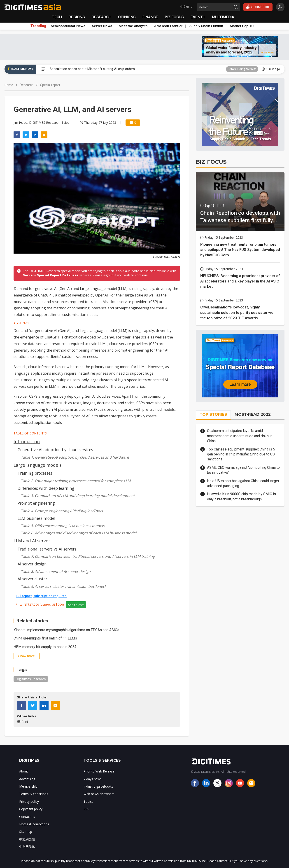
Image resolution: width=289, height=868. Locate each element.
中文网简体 (27, 847)
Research (27, 85)
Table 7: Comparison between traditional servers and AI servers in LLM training (88, 556)
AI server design (32, 564)
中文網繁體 (27, 839)
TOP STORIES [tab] (213, 414)
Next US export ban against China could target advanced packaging (243, 483)
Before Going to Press (242, 69)
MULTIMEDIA (223, 17)
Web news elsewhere (99, 794)
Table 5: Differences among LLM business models (63, 526)
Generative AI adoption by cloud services (55, 450)
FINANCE (150, 17)
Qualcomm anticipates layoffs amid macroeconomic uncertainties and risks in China (240, 436)
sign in (108, 275)
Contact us (27, 817)
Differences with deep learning (46, 488)
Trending (38, 26)
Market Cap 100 (243, 26)
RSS (86, 809)
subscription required (50, 596)
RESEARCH (101, 17)
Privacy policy (29, 801)
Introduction (27, 442)
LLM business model (36, 518)
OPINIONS (127, 17)
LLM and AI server (32, 541)
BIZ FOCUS (174, 17)
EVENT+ (198, 17)
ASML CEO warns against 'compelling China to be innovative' (243, 470)
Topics (88, 801)
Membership (28, 786)
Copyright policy (31, 809)
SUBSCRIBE (258, 7)
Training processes (35, 473)
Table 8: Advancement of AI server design (56, 572)
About (24, 771)
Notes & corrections (34, 824)
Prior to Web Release (99, 771)
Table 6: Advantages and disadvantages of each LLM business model (79, 533)
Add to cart (76, 605)
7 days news (93, 779)
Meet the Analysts (133, 26)
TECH (57, 17)
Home (9, 85)
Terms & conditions (34, 794)
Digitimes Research (31, 679)
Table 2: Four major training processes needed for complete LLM (76, 481)
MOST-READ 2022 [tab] (253, 414)
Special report (50, 85)
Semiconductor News (68, 26)
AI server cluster (32, 579)
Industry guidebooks (98, 786)
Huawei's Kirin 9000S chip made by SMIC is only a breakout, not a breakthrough (241, 496)
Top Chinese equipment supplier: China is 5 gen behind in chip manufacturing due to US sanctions (241, 454)
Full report (24, 596)
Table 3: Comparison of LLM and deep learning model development (78, 496)
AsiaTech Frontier (168, 26)
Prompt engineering (36, 503)
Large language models (37, 465)
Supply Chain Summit (206, 26)
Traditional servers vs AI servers (47, 549)
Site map (26, 832)
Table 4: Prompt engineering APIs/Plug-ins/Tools (62, 511)
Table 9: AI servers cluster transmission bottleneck (64, 586)
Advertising (27, 779)
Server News (102, 26)
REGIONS (77, 17)
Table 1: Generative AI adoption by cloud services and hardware (75, 457)
